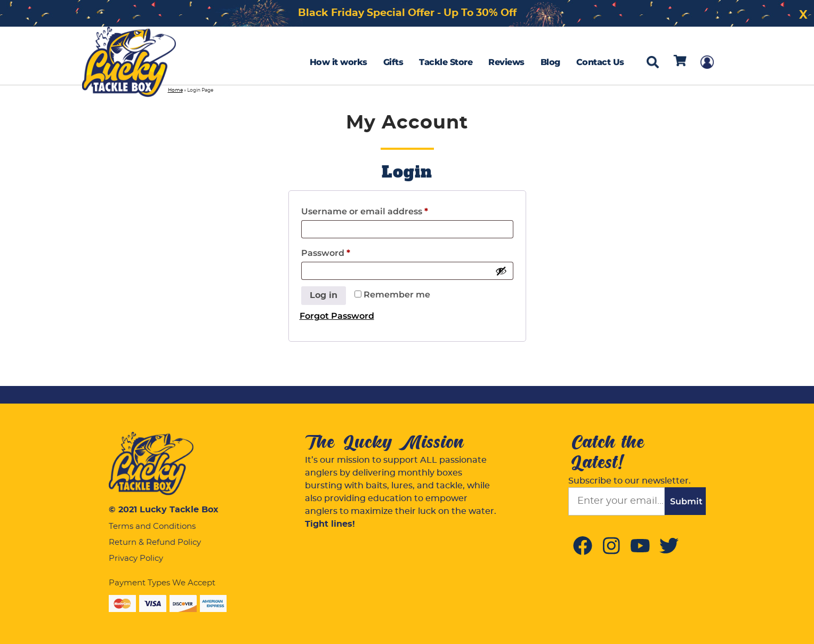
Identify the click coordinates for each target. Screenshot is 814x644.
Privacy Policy (136, 558)
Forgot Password (337, 316)
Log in (324, 295)
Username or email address (365, 211)
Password (326, 253)
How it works (339, 62)
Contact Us (600, 62)
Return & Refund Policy (155, 542)
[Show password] (501, 271)
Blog (550, 62)
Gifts (393, 62)
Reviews (506, 62)
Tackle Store (446, 62)
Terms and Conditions (152, 526)
